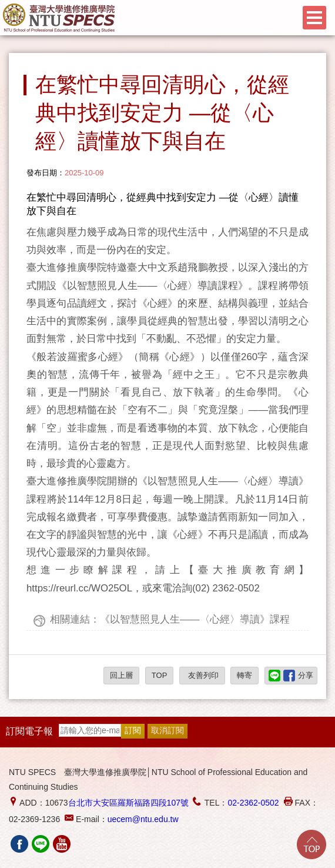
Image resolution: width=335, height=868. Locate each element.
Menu (314, 18)
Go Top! (311, 844)
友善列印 (202, 675)
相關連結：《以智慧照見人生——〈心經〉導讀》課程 (170, 619)
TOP (160, 675)
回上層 (121, 675)
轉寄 (244, 675)
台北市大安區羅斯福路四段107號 (128, 803)
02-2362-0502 (253, 803)
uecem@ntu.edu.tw (143, 819)
